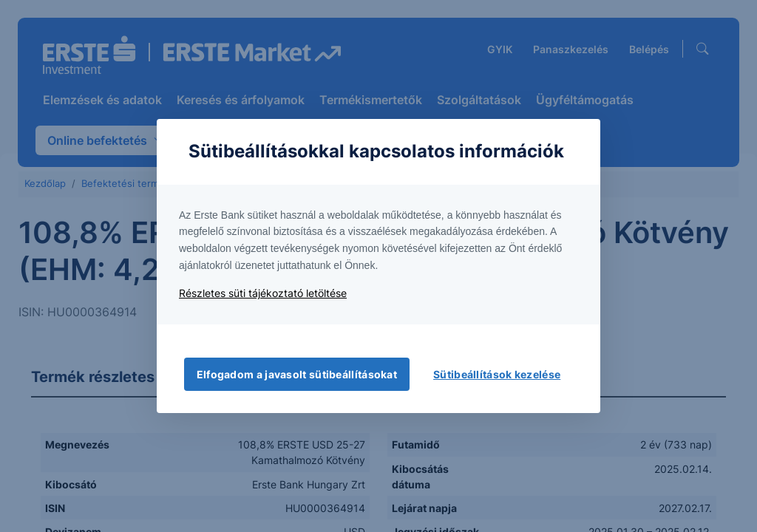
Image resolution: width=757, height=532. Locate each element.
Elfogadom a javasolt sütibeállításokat (297, 374)
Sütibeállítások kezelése (497, 374)
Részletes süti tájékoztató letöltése (263, 293)
